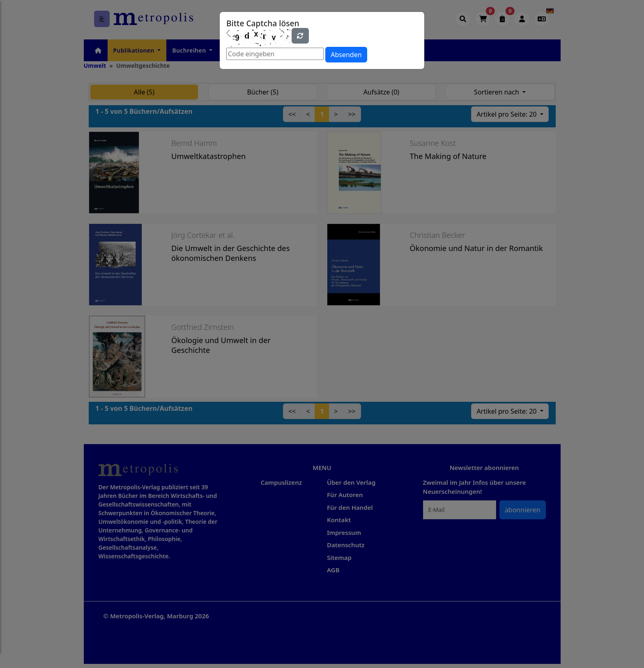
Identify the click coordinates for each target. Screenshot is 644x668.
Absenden (346, 55)
